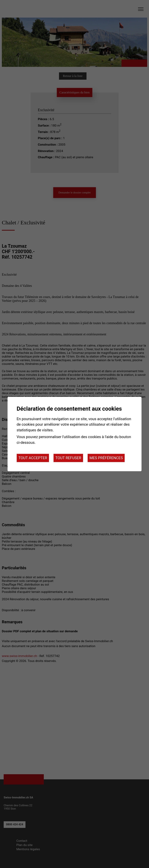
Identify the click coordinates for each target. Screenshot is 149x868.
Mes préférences (106, 458)
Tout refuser (68, 458)
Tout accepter (33, 458)
